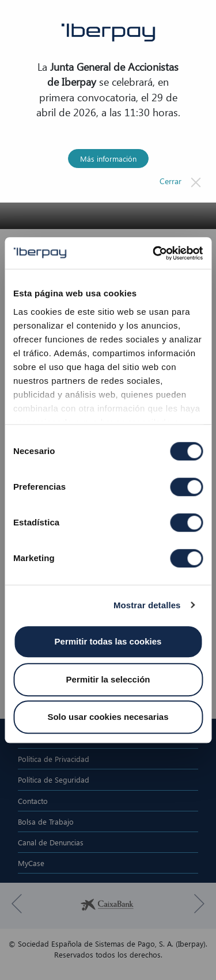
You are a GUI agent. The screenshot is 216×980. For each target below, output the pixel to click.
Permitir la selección (108, 679)
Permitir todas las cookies (108, 641)
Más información (108, 159)
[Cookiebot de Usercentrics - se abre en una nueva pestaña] (154, 253)
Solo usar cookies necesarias (108, 717)
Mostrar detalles (147, 605)
